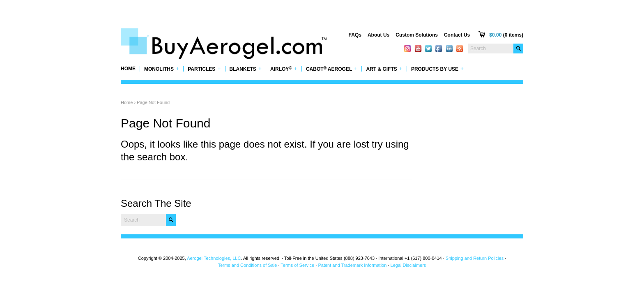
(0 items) (506, 35)
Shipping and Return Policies (475, 258)
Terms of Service (297, 265)
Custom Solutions (417, 35)
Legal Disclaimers (408, 265)
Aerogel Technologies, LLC (214, 258)
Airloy (284, 69)
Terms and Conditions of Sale (248, 265)
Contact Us (457, 35)
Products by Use (437, 69)
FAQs (355, 35)
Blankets (246, 69)
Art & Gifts (384, 69)
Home (128, 69)
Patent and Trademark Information (352, 265)
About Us (378, 35)
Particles (204, 69)
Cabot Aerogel (332, 69)
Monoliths (162, 69)
